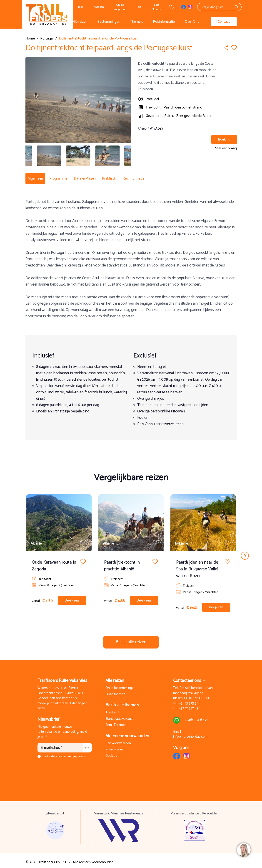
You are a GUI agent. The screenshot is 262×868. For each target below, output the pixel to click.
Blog (81, 7)
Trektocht (112, 710)
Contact (224, 22)
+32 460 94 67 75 (195, 717)
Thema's (137, 22)
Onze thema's (115, 692)
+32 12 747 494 (190, 706)
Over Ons (192, 22)
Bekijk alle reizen (131, 639)
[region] (244, 850)
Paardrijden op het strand (183, 107)
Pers (139, 7)
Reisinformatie (164, 22)
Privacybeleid (115, 747)
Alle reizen (80, 22)
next (245, 553)
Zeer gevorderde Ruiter (194, 116)
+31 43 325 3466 (191, 701)
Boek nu (224, 139)
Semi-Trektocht (116, 722)
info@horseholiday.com (190, 734)
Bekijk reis (72, 598)
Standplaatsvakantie (120, 716)
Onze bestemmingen (120, 685)
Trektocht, (153, 107)
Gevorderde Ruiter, (160, 116)
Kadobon (99, 7)
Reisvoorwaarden (118, 741)
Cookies (111, 753)
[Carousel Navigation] (131, 553)
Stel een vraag (226, 148)
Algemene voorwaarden (127, 733)
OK (87, 745)
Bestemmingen (109, 22)
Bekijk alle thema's (122, 702)
